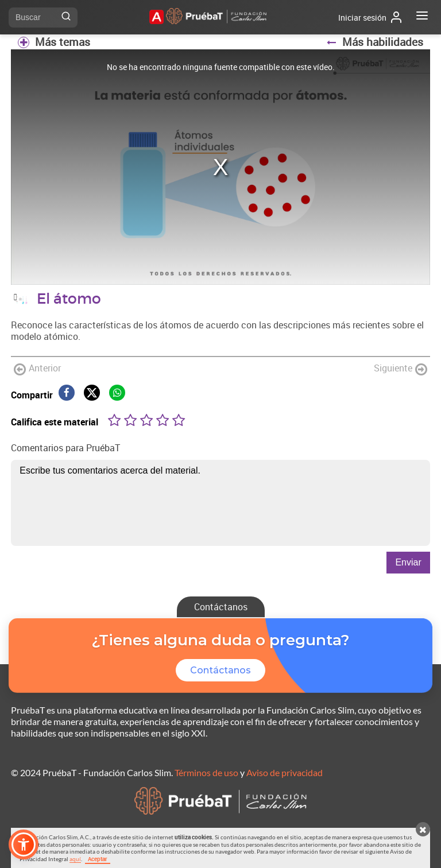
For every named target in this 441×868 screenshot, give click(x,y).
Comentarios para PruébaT (65, 448)
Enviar (408, 562)
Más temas (54, 42)
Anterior (37, 369)
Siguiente (401, 369)
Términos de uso (206, 772)
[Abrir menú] (422, 17)
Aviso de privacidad (285, 772)
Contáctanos (221, 607)
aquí (75, 859)
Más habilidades (375, 42)
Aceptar (98, 859)
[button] (24, 844)
